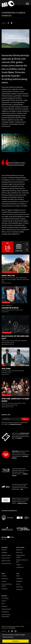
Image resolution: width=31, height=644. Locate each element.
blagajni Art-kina (25, 433)
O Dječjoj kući (20, 567)
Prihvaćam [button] (15, 641)
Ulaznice (4, 601)
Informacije (4, 589)
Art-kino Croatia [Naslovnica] (11, 626)
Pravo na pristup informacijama (6, 616)
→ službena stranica (22, 503)
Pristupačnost (5, 612)
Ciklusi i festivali (6, 558)
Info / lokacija (5, 598)
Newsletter (4, 606)
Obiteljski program (6, 555)
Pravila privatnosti (6, 609)
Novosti (18, 584)
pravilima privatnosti (15, 424)
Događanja (4, 553)
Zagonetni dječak (10, 308)
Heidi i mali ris (8, 275)
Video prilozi (20, 587)
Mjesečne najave (6, 561)
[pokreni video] (16, 264)
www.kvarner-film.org (13, 115)
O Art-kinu (4, 576)
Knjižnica (4, 581)
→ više (21, 489)
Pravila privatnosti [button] (8, 637)
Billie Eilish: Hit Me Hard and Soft (15, 337)
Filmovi (18, 576)
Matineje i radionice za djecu (22, 561)
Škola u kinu (20, 553)
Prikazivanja (19, 579)
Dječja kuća (19, 550)
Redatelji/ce (19, 581)
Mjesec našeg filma (7, 305)
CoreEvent (19, 438)
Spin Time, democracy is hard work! (15, 400)
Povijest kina (5, 579)
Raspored (4, 550)
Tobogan (19, 565)
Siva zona (6, 369)
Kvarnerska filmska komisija (7, 585)
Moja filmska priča (6, 563)
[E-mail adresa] (11, 419)
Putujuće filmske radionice (21, 556)
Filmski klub (15, 451)
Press (3, 604)
